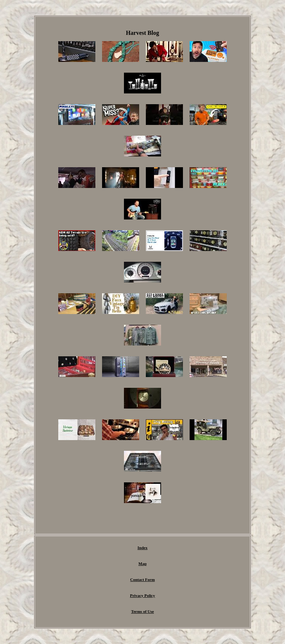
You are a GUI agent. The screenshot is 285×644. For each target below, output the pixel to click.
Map (142, 564)
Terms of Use (142, 611)
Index (143, 548)
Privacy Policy (142, 595)
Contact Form (142, 579)
